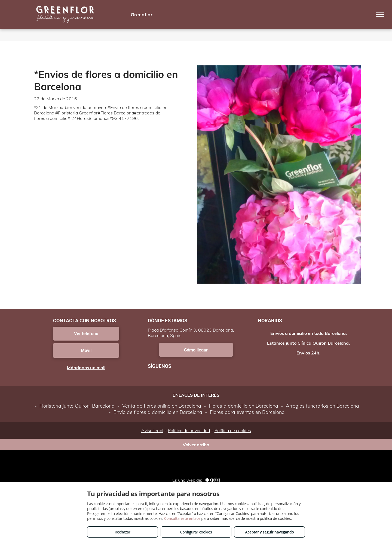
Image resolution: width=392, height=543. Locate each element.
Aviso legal (152, 430)
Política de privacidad (189, 430)
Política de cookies (233, 430)
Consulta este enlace (182, 518)
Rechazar (122, 532)
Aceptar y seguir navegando (269, 532)
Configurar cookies (196, 532)
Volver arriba (196, 445)
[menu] (380, 14)
